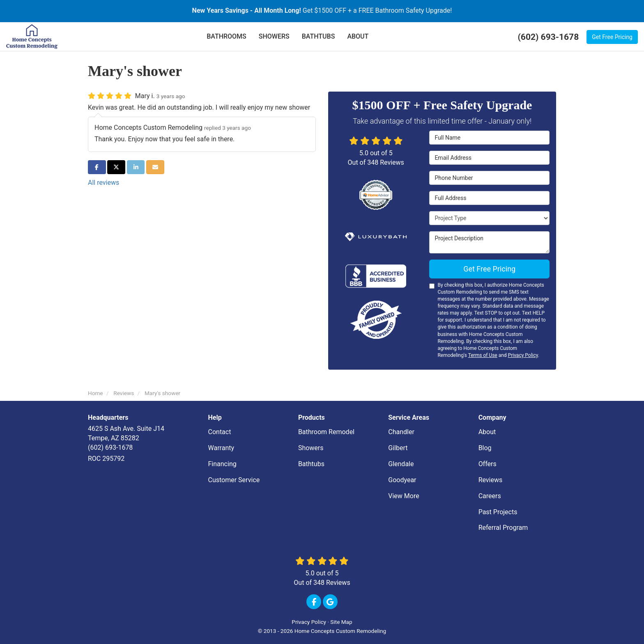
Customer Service (234, 480)
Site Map (341, 622)
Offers (488, 464)
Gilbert (398, 448)
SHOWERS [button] (274, 36)
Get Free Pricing (612, 37)
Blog (485, 448)
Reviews (491, 480)
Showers (311, 448)
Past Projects (498, 512)
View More (404, 496)
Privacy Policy (523, 355)
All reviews (103, 183)
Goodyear (402, 480)
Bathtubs (311, 464)
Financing (222, 464)
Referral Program (503, 528)
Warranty (221, 448)
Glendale (401, 464)
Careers (490, 496)
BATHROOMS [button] (227, 36)
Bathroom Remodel (326, 432)
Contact (220, 432)
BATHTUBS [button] (319, 36)
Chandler (401, 432)
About (487, 432)
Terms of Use (483, 355)
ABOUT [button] (358, 36)
